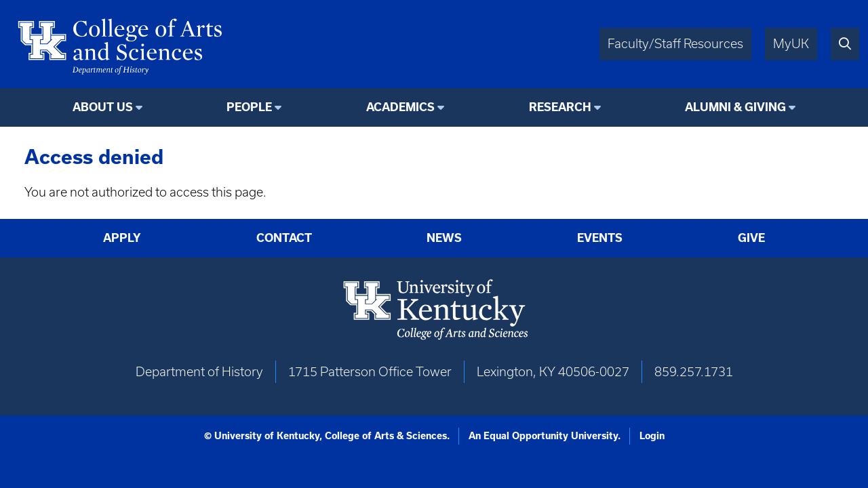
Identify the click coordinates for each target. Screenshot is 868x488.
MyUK (791, 44)
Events (600, 238)
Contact (284, 238)
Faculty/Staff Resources (675, 44)
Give (751, 238)
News (444, 238)
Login (652, 436)
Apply (122, 238)
